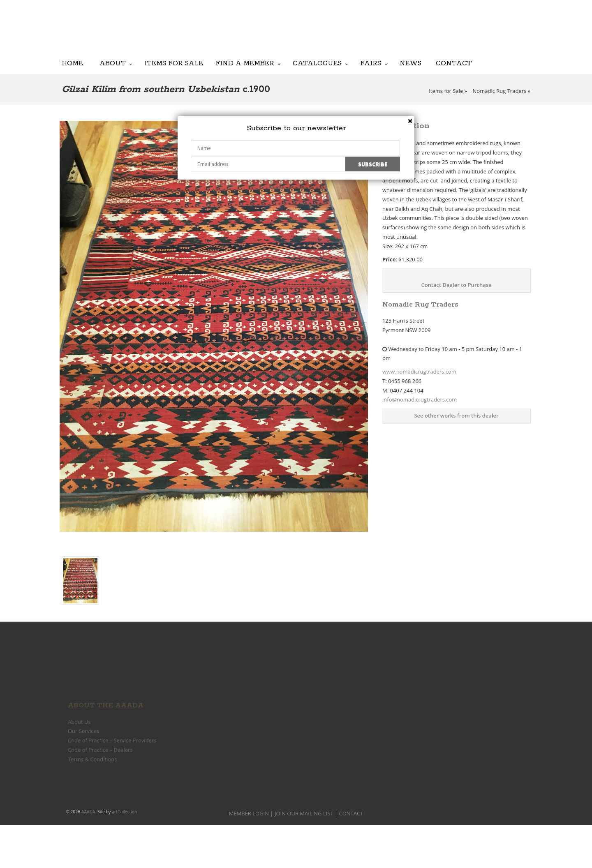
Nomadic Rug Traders (500, 91)
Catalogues (317, 63)
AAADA (88, 812)
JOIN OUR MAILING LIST (329, 33)
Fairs (371, 63)
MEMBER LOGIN (249, 813)
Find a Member (245, 63)
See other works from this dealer (456, 416)
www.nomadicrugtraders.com (419, 372)
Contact (454, 63)
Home (72, 63)
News (410, 63)
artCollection (125, 812)
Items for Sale (174, 63)
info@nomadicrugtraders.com (420, 399)
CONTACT (351, 813)
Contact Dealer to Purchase (456, 285)
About (113, 63)
